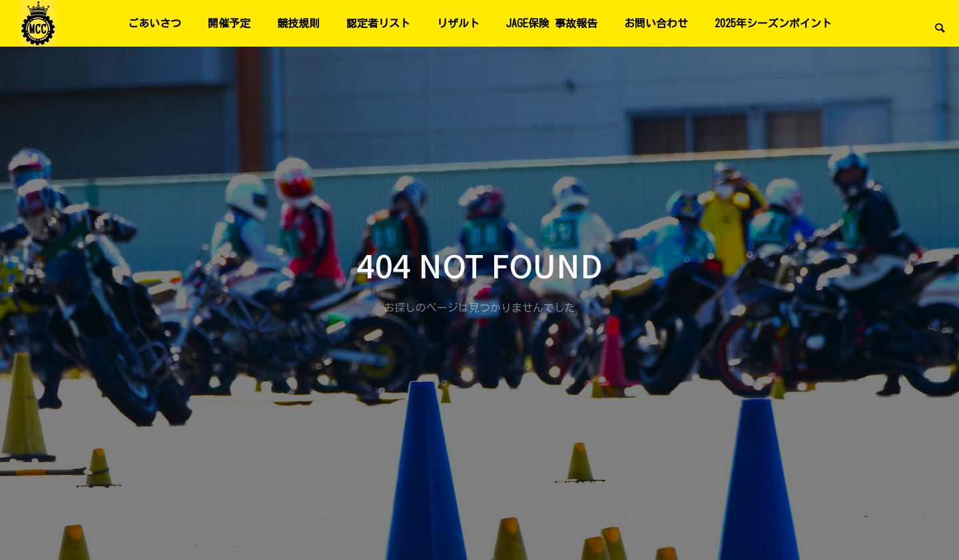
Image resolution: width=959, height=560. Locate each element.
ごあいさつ (155, 23)
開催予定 (229, 23)
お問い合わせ (656, 23)
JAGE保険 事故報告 (552, 23)
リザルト (458, 23)
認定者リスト (378, 23)
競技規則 (298, 23)
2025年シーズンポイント (773, 23)
